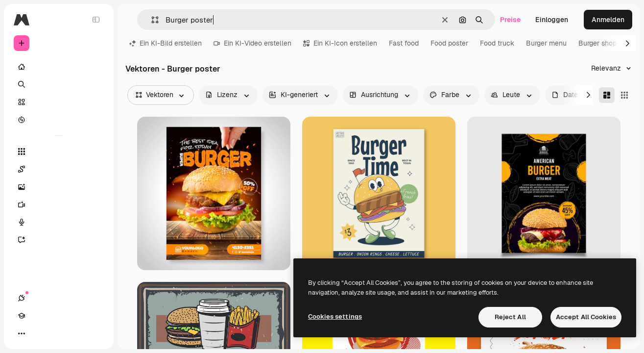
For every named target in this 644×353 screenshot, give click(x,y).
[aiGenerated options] (300, 95)
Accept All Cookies (586, 317)
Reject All (510, 317)
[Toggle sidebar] (96, 20)
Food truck (497, 43)
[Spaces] (59, 169)
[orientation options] (381, 95)
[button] (151, 20)
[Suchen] (59, 84)
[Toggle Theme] (57, 333)
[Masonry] (607, 95)
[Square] (624, 95)
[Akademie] (39, 333)
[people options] (512, 95)
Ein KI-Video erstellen (252, 43)
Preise (510, 20)
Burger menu (546, 43)
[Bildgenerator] (59, 187)
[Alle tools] (59, 151)
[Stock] (59, 102)
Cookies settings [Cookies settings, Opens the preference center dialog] (335, 316)
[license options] (228, 95)
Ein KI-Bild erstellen (166, 43)
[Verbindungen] (22, 333)
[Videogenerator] (59, 204)
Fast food (404, 43)
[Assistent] (59, 240)
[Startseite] (59, 67)
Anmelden (608, 20)
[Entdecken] (59, 120)
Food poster (449, 43)
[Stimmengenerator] (59, 222)
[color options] (451, 95)
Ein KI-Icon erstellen (340, 43)
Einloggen (552, 20)
